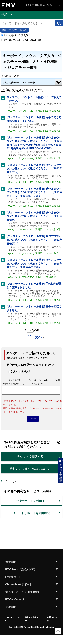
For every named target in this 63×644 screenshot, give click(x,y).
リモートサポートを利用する (32, 522)
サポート (7, 15)
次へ (39, 337)
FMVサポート (13, 586)
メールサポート (14, 490)
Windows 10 (31, 40)
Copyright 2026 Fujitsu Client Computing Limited (31, 636)
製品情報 (30, 5)
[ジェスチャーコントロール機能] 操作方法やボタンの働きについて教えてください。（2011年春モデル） (34, 216)
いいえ (27, 372)
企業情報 (10, 616)
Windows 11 (11, 40)
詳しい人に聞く (30, 477)
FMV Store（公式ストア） (21, 578)
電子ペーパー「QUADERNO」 (23, 601)
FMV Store (40, 5)
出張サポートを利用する (32, 509)
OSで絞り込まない (16, 35)
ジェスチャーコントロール (19, 82)
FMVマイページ (54, 5)
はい (14, 372)
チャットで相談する (30, 465)
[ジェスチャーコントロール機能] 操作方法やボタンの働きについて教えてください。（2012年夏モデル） (34, 169)
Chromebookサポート (19, 593)
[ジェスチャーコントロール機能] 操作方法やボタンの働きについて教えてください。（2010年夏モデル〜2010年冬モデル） (34, 264)
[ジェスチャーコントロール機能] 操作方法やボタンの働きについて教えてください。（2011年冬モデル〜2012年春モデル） (34, 192)
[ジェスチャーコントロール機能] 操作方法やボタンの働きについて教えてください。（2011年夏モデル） (34, 240)
